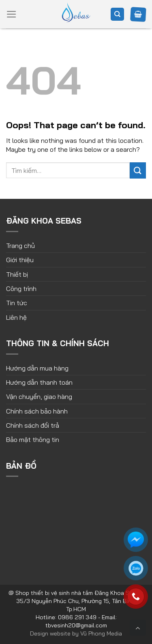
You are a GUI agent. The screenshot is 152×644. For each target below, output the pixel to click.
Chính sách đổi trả (33, 425)
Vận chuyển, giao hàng (39, 396)
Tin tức (17, 303)
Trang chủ (20, 246)
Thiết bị (17, 274)
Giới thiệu (20, 260)
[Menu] (12, 14)
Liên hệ (16, 317)
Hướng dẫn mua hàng (37, 368)
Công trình (21, 289)
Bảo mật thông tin (33, 439)
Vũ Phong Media (101, 633)
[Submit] (138, 170)
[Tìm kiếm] (117, 14)
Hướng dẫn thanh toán (39, 382)
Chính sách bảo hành (37, 411)
